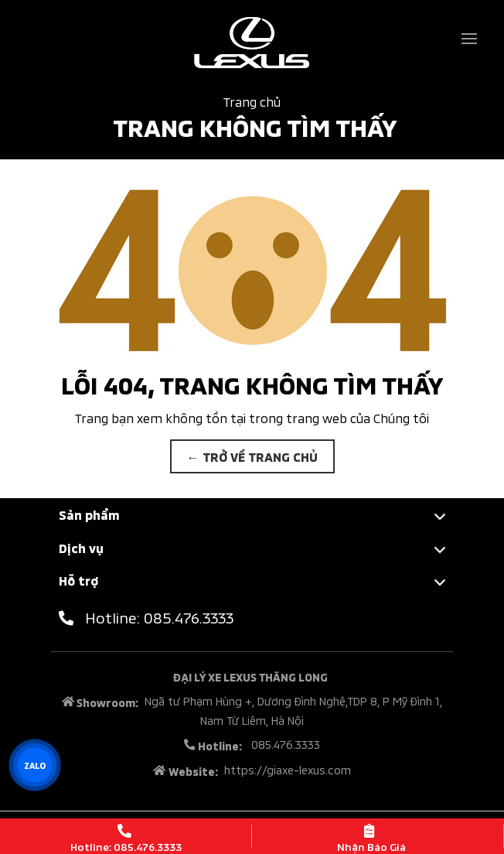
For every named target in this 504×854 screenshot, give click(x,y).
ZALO (34, 765)
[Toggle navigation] (469, 39)
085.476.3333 (284, 743)
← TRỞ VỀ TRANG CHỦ (252, 456)
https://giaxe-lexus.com (288, 769)
